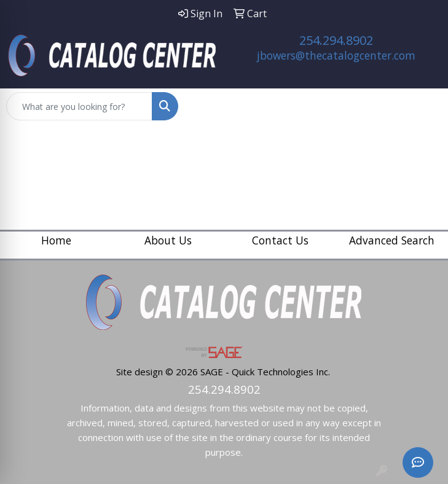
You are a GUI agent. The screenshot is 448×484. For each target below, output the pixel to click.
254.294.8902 (336, 40)
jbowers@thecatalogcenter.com (336, 55)
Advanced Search (392, 240)
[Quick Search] (79, 106)
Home (56, 240)
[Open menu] (423, 106)
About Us (168, 240)
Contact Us (280, 240)
